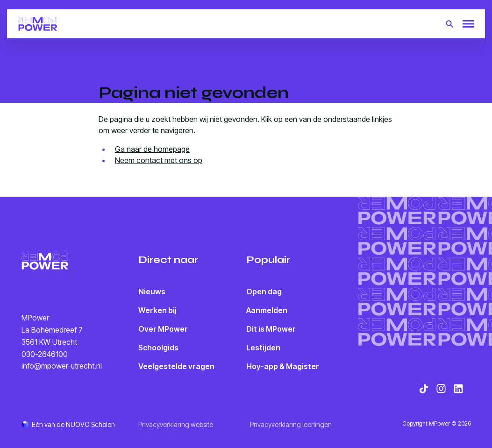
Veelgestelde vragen (176, 366)
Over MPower (163, 329)
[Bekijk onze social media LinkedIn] (458, 389)
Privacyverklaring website (176, 424)
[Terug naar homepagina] (38, 24)
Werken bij (157, 310)
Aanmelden (267, 310)
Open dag (264, 292)
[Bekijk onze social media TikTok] (424, 389)
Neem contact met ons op (159, 160)
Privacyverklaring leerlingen (291, 424)
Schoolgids (158, 348)
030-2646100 (45, 354)
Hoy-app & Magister (283, 366)
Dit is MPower (271, 329)
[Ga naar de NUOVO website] (68, 424)
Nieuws (152, 292)
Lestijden (263, 348)
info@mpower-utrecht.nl (62, 366)
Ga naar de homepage (152, 149)
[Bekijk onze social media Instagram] (441, 389)
